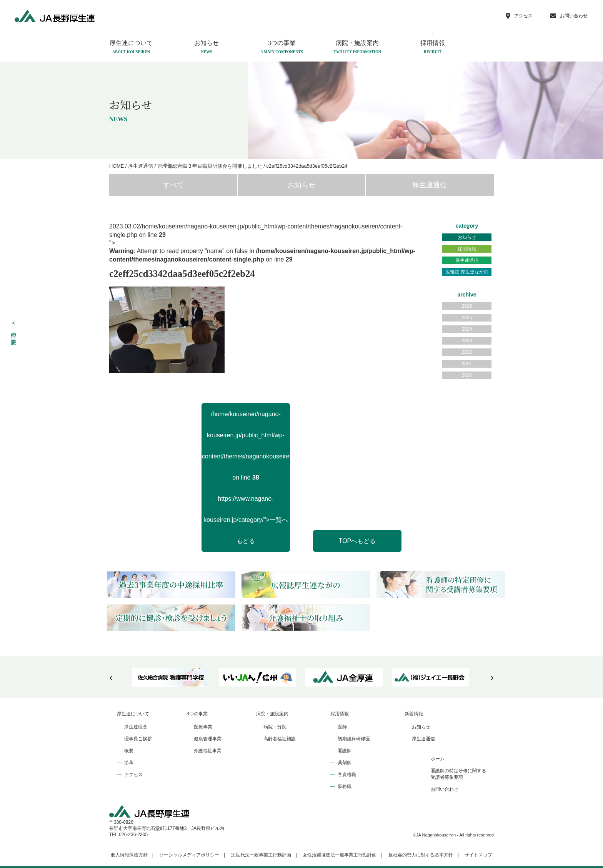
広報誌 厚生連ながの (467, 272)
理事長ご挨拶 (138, 739)
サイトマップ (478, 855)
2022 (467, 352)
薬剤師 (345, 763)
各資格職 (347, 775)
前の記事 (14, 328)
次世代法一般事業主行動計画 (261, 855)
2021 (467, 364)
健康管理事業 (208, 739)
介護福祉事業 (208, 751)
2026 (467, 306)
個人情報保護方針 (129, 855)
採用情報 (433, 47)
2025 (467, 318)
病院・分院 (275, 727)
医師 (342, 727)
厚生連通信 (430, 185)
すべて (173, 185)
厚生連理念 (136, 727)
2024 (467, 329)
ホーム (438, 759)
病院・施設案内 (357, 47)
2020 (467, 375)
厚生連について (131, 47)
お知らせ (207, 47)
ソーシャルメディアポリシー (189, 855)
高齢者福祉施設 (280, 739)
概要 (129, 751)
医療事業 (203, 727)
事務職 (345, 786)
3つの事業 (282, 47)
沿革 (129, 763)
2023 (467, 341)
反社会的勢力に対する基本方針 (421, 855)
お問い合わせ (445, 789)
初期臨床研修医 (354, 739)
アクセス (133, 775)
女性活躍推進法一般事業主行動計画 (340, 855)
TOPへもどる (357, 541)
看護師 (345, 751)
